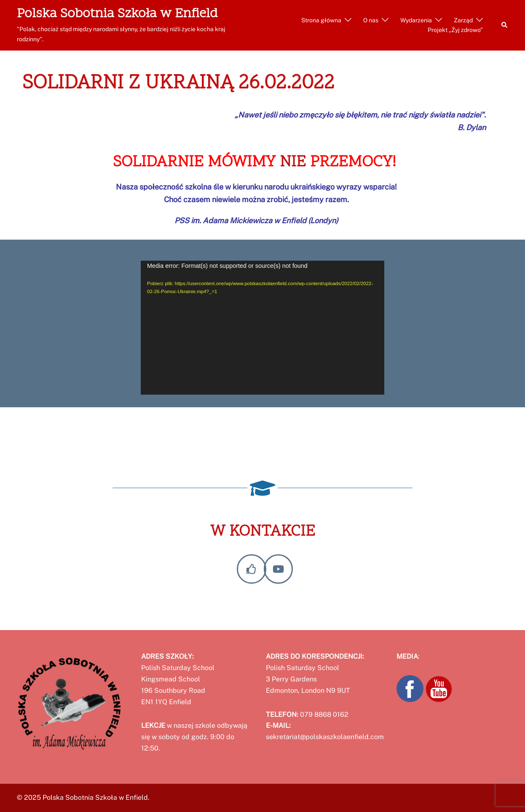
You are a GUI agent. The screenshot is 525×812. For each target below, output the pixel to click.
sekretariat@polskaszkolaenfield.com (325, 737)
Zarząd (463, 20)
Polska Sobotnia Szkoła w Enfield (117, 14)
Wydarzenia (416, 20)
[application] (262, 328)
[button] (505, 25)
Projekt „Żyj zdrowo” (455, 30)
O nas (371, 20)
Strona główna (321, 20)
